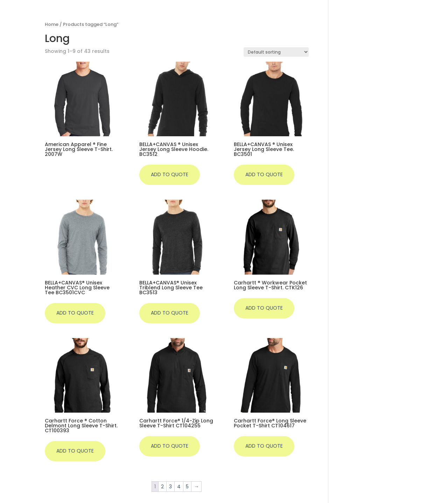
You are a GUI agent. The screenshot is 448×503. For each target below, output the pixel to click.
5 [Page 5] (187, 487)
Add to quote (170, 174)
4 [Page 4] (179, 487)
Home (52, 24)
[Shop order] (276, 52)
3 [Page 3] (170, 487)
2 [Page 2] (162, 487)
